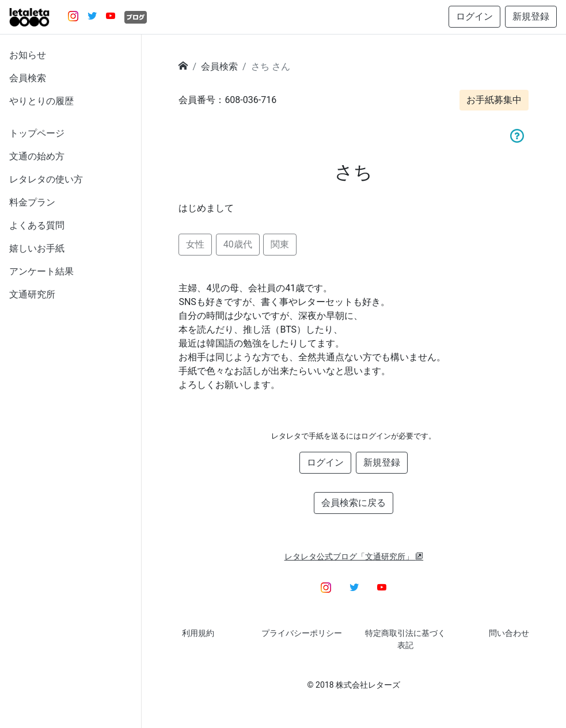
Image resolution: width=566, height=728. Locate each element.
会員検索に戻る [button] (354, 503)
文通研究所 (32, 294)
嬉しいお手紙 (37, 248)
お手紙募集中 (494, 100)
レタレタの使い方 (46, 179)
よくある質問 (37, 225)
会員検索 (28, 78)
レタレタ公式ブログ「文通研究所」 (354, 557)
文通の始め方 (37, 156)
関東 (280, 244)
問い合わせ (509, 633)
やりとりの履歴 (41, 101)
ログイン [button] (474, 16)
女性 (195, 244)
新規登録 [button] (531, 16)
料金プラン (32, 202)
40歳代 (238, 244)
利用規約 (198, 633)
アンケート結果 (41, 271)
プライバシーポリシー (302, 633)
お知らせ (28, 55)
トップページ (37, 133)
